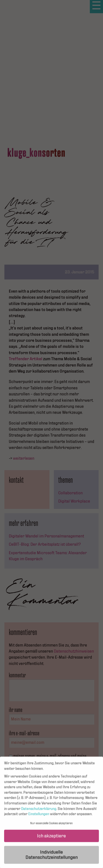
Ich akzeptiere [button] (51, 838)
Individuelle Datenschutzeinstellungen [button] (52, 857)
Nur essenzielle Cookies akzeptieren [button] (51, 826)
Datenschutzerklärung (39, 811)
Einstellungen (39, 817)
